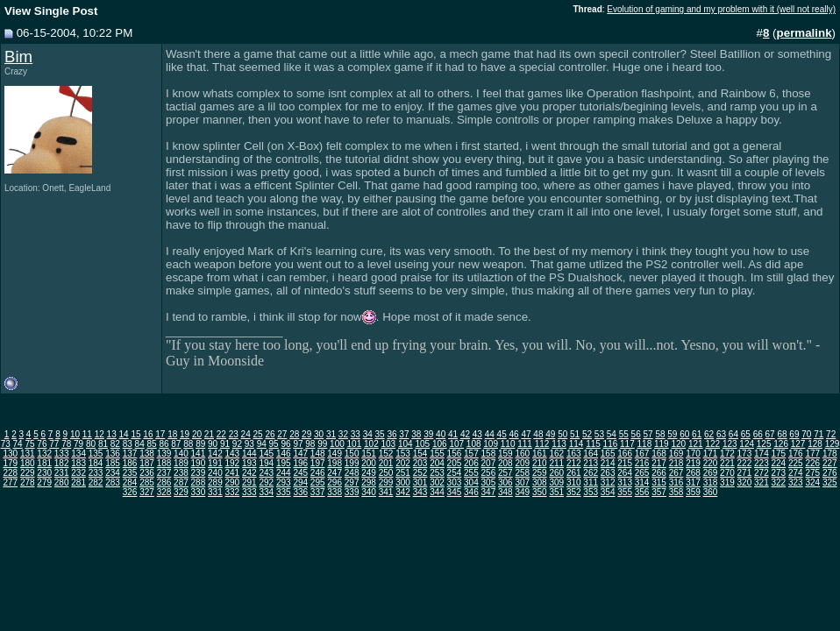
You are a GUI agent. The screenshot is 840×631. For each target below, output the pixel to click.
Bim (18, 57)
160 (522, 454)
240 (215, 473)
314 (642, 482)
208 (505, 463)
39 (428, 434)
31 (331, 434)
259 (540, 473)
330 (199, 492)
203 (420, 463)
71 (819, 434)
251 (403, 473)
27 (282, 434)
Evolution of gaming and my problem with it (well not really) (721, 9)
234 (113, 473)
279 (44, 482)
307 (522, 482)
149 (335, 454)
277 (10, 482)
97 (298, 444)
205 (455, 463)
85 (152, 444)
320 (745, 482)
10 (75, 434)
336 (300, 492)
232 (78, 473)
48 (538, 434)
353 (591, 492)
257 (505, 473)
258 (522, 473)
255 (471, 473)
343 (420, 492)
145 (266, 454)
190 (199, 463)
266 (659, 473)
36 (392, 434)
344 (437, 492)
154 (420, 454)
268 (693, 473)
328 (164, 492)
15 (135, 434)
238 (181, 473)
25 (257, 434)
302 (437, 482)
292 (266, 482)
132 (44, 454)
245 (300, 473)
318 (711, 482)
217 (659, 463)
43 (477, 434)
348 (505, 492)
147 (300, 454)
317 (693, 482)
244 (284, 473)
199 (352, 463)
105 (422, 444)
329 (181, 492)
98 (310, 444)
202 (403, 463)
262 (591, 473)
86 (164, 444)
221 (727, 463)
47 (526, 434)
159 (505, 454)
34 (368, 434)
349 (522, 492)
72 (831, 434)
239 (199, 473)
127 (798, 444)
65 (746, 434)
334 (266, 492)
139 (164, 454)
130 (10, 454)
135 (96, 454)
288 (199, 482)
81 (103, 444)
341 (386, 492)
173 (745, 454)
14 (124, 434)
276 (830, 473)
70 (806, 434)
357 (659, 492)
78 (66, 444)
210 (540, 463)
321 (762, 482)
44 (490, 434)
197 (318, 463)
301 (420, 482)
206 (471, 463)
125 (764, 444)
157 (471, 454)
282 (96, 482)
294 (300, 482)
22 (221, 434)
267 (676, 473)
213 (591, 463)
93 (249, 444)
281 (78, 482)
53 (599, 434)
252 (420, 473)
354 (608, 492)
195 (284, 463)
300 (403, 482)
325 (830, 482)
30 (319, 434)
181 (44, 463)
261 (574, 473)
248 (352, 473)
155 (437, 454)
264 (625, 473)
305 (489, 482)
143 (233, 454)
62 (709, 434)
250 (386, 473)
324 (812, 482)
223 (762, 463)
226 (812, 463)
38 (416, 434)
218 (676, 463)
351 (556, 492)
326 (130, 492)
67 (770, 434)
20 (197, 434)
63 (721, 434)
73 (6, 444)
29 (306, 434)
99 (322, 444)
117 (627, 444)
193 (249, 463)
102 (371, 444)
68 (782, 434)
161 (540, 454)
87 (176, 444)
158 (489, 454)
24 (246, 434)
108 (474, 444)
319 (727, 482)
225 (796, 463)
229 (28, 473)
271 (745, 473)
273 (779, 473)
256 (489, 473)
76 (42, 444)
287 (181, 482)
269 (711, 473)
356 (642, 492)
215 (625, 463)
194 (266, 463)
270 (727, 473)
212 (574, 463)
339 (352, 492)
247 (335, 473)
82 (115, 444)
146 (284, 454)
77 (54, 444)
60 (684, 434)
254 (455, 473)
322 (779, 482)
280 (62, 482)
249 (369, 473)
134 (78, 454)
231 (62, 473)
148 (318, 454)
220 (711, 463)
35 (380, 434)
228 (10, 473)
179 (10, 463)
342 (403, 492)
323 (796, 482)
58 (660, 434)
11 (87, 434)
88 (188, 444)
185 (113, 463)
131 (28, 454)
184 (96, 463)
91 (225, 444)
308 (540, 482)
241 (233, 473)
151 (369, 454)
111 (525, 444)
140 (181, 454)
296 (335, 482)
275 (812, 473)
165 (608, 454)
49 (550, 434)
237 (164, 473)
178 (830, 454)
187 (147, 463)
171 (711, 454)
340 (369, 492)
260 (556, 473)
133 (62, 454)
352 (574, 492)
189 (181, 463)
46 (514, 434)
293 (284, 482)
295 (318, 482)
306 (505, 482)
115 (593, 444)
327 (147, 492)
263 (608, 473)
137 (130, 454)
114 (577, 444)
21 (209, 434)
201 (386, 463)
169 (676, 454)
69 (794, 434)
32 (343, 434)
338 (335, 492)
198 (335, 463)
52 (587, 434)
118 (645, 444)
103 (389, 444)
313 (625, 482)
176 (796, 454)
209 (522, 463)
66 (758, 434)
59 (672, 434)
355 (625, 492)
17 (160, 434)
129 (833, 444)
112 (542, 444)
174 (762, 454)
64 (733, 434)
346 (471, 492)
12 (100, 434)
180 (28, 463)
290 (233, 482)
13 (112, 434)
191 (215, 463)
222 (745, 463)
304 (471, 482)
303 (455, 482)
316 (676, 482)
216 (642, 463)
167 (642, 454)
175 (779, 454)
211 (556, 463)
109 (491, 444)
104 (406, 444)
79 (78, 444)
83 (128, 444)
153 (403, 454)
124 (747, 444)
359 (693, 492)
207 (489, 463)
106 (440, 444)
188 (164, 463)
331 (215, 492)
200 (369, 463)
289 (215, 482)
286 (164, 482)
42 (465, 434)
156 (455, 454)
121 (696, 444)
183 (78, 463)
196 (300, 463)
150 (352, 454)
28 (294, 434)
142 (215, 454)
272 (762, 473)
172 (727, 454)
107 (456, 444)
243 (266, 473)
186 (130, 463)
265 (642, 473)
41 (453, 434)
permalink (804, 33)
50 (562, 434)
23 (234, 434)
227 (830, 463)
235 (130, 473)
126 (781, 444)
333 (249, 492)
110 (508, 444)
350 (540, 492)
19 (185, 434)
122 (712, 444)
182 (62, 463)
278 (28, 482)
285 (147, 482)
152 (386, 454)
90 (213, 444)
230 (44, 473)
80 (91, 444)
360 (711, 492)
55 (624, 434)
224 (779, 463)
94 (262, 444)
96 (285, 444)
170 (693, 454)
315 (659, 482)
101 (355, 444)
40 (441, 434)
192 (233, 463)
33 (356, 434)
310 (574, 482)
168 (659, 454)
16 (148, 434)
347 (489, 492)
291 (249, 482)
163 (574, 454)
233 (96, 473)
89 (200, 444)
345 (455, 492)
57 (648, 434)
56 (636, 434)
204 (437, 463)
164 (591, 454)
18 (172, 434)
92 (237, 444)
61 (697, 434)
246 (318, 473)
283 (113, 482)
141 (199, 454)
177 (812, 454)
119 (662, 444)
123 (730, 444)
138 (147, 454)
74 (18, 444)
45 (502, 434)
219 (693, 463)
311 (591, 482)
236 (147, 473)
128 (815, 444)
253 (437, 473)
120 (678, 444)
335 (284, 492)
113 (559, 444)
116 (611, 444)
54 (612, 434)
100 (337, 444)
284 (130, 482)
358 (676, 492)
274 (796, 473)
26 (270, 434)
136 (113, 454)
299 (386, 482)
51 (575, 434)
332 (233, 492)
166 (625, 454)
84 (140, 444)
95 (274, 444)
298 (369, 482)
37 (404, 434)
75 (29, 444)
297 (352, 482)
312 (608, 482)
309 (556, 482)
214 (608, 463)
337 (318, 492)
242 (249, 473)
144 (249, 454)
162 (556, 454)
